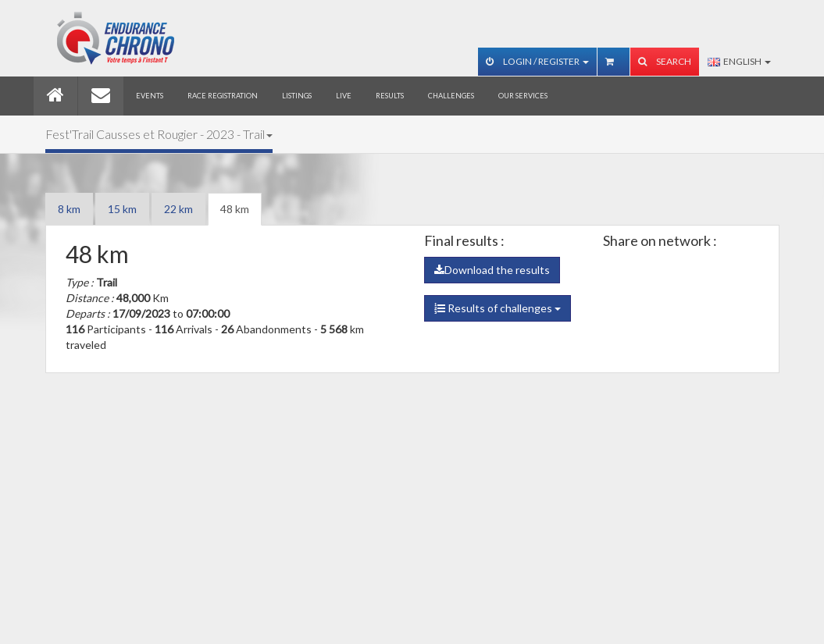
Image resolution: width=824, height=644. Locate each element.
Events (150, 96)
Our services (523, 96)
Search (665, 61)
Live (344, 96)
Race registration (223, 96)
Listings (297, 96)
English (739, 61)
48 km (235, 209)
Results (390, 96)
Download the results (492, 270)
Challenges (451, 96)
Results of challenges (498, 308)
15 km (122, 209)
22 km (178, 209)
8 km (69, 209)
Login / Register (537, 61)
